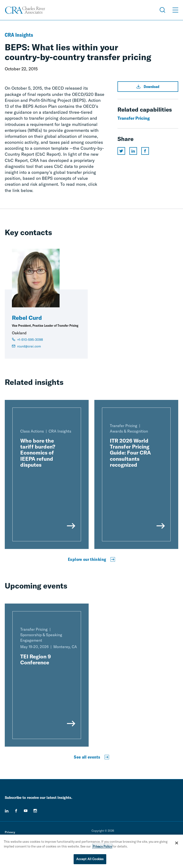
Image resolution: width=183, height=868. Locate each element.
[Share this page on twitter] (121, 151)
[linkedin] (7, 811)
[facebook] (16, 811)
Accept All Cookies (90, 861)
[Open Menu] (175, 10)
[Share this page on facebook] (145, 151)
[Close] (177, 844)
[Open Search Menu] (163, 10)
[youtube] (26, 811)
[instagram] (35, 811)
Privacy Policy (102, 848)
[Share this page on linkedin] (133, 151)
